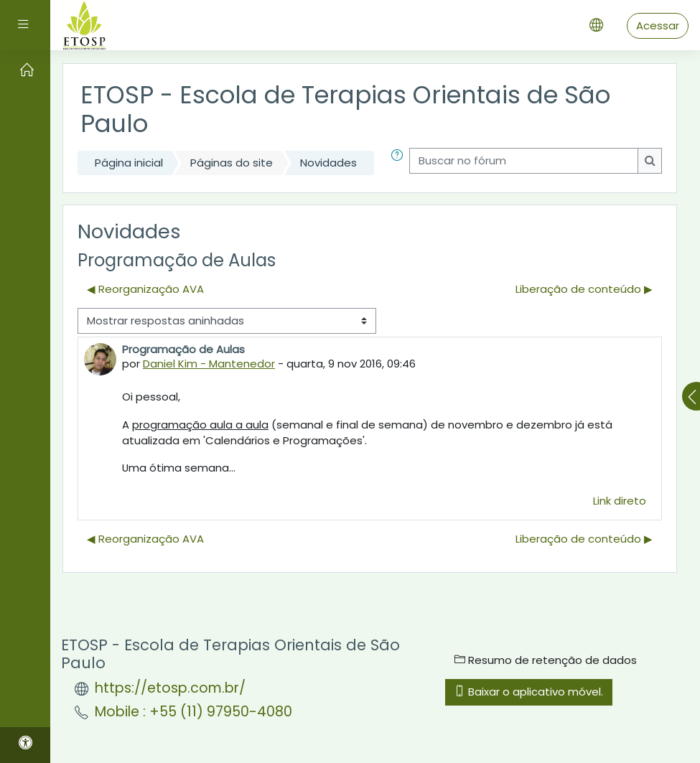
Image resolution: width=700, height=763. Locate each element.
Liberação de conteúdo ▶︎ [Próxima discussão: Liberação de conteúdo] (584, 289)
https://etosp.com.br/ (170, 688)
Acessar (658, 25)
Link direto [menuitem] (620, 501)
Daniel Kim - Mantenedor (209, 364)
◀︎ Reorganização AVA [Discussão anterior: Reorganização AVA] (145, 289)
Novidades (328, 163)
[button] (397, 163)
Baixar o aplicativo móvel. (529, 692)
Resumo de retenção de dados (546, 660)
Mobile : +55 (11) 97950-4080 (193, 712)
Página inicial (129, 163)
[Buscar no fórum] (524, 161)
